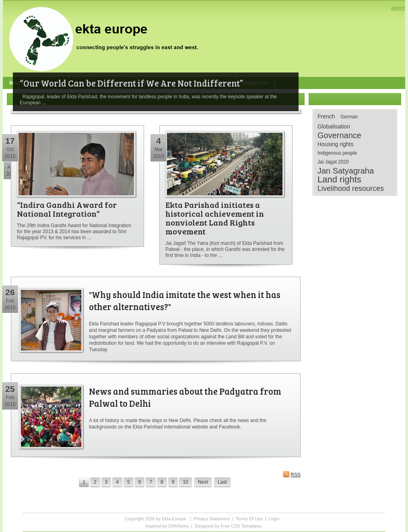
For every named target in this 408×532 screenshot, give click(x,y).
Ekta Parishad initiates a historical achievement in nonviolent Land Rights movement (215, 218)
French (326, 116)
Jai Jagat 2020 (333, 162)
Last (222, 482)
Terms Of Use (249, 519)
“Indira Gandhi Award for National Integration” (67, 209)
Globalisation (334, 126)
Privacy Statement (211, 519)
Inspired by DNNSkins (167, 526)
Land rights (339, 180)
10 (185, 482)
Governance (339, 135)
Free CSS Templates (241, 526)
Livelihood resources (351, 188)
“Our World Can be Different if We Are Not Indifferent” (131, 83)
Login (274, 519)
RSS (292, 474)
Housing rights (336, 144)
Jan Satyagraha (346, 171)
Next (203, 482)
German (349, 117)
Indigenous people (337, 153)
